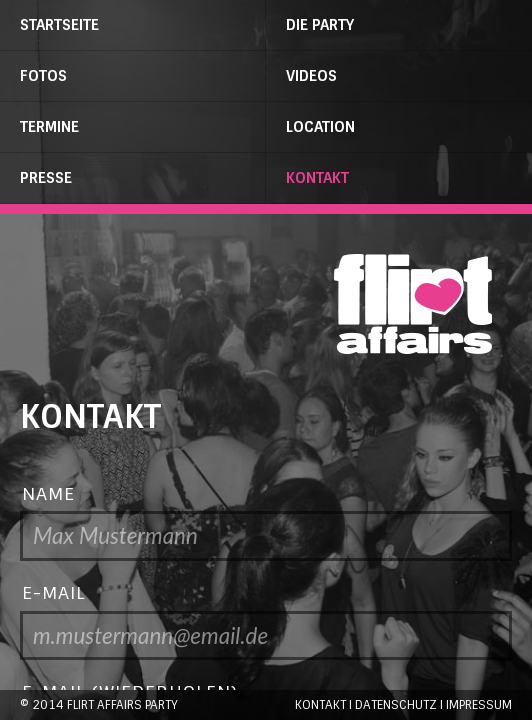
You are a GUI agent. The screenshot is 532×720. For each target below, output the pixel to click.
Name (48, 493)
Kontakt (317, 178)
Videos (311, 76)
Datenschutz (396, 705)
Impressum (479, 705)
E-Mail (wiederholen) (130, 691)
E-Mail (54, 592)
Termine (49, 127)
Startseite (59, 25)
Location (320, 127)
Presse (46, 178)
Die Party (320, 25)
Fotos (43, 76)
